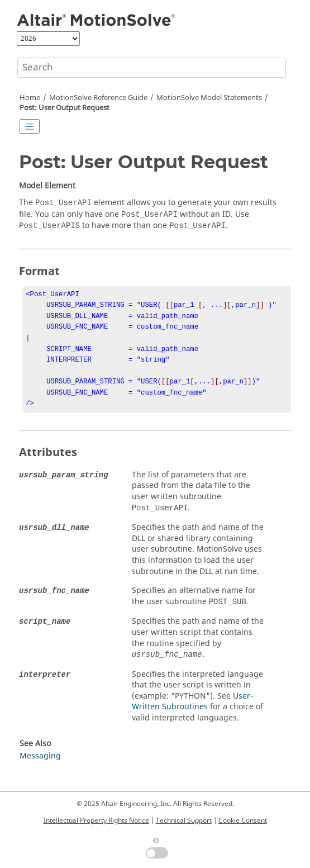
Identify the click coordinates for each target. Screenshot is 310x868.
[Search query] (152, 68)
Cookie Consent (243, 820)
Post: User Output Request (65, 108)
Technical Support (184, 820)
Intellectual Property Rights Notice (96, 820)
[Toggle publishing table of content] (30, 126)
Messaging (40, 768)
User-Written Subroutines (192, 714)
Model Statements (209, 98)
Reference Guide (98, 98)
